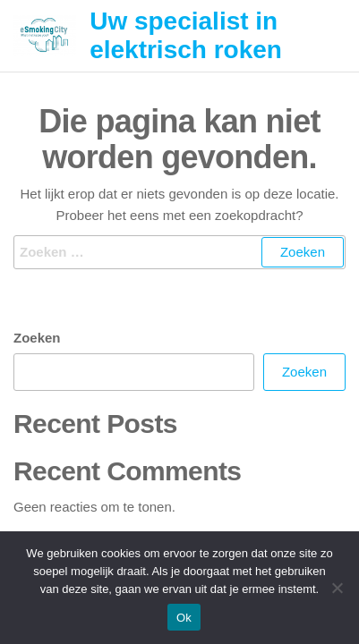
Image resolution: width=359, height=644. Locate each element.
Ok (184, 618)
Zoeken (37, 338)
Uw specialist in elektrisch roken (186, 35)
